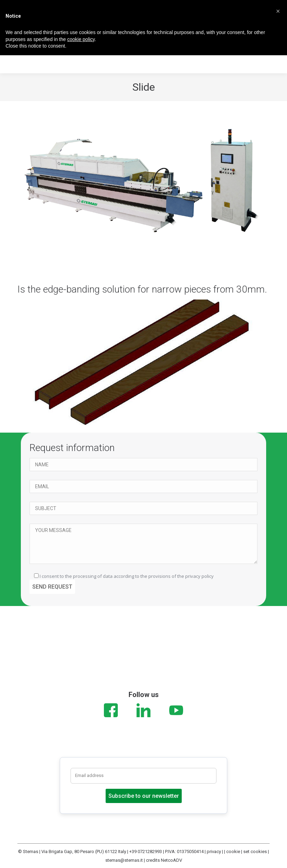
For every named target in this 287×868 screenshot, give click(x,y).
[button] (278, 11)
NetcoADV (171, 860)
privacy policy (199, 576)
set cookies (255, 851)
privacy (214, 851)
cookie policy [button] (81, 39)
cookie (233, 851)
